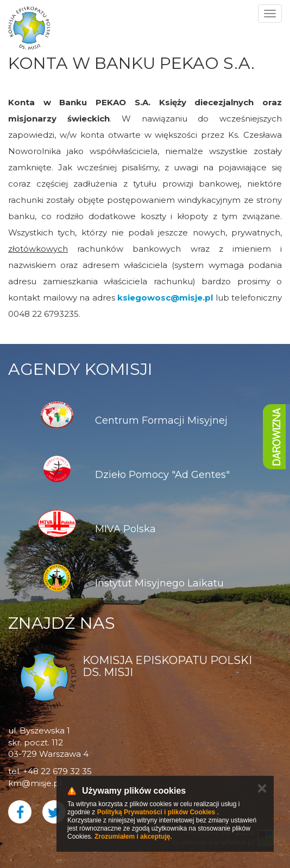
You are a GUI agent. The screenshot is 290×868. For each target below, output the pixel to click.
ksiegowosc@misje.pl (165, 298)
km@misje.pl (35, 783)
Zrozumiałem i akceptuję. (133, 837)
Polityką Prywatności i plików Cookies (156, 812)
